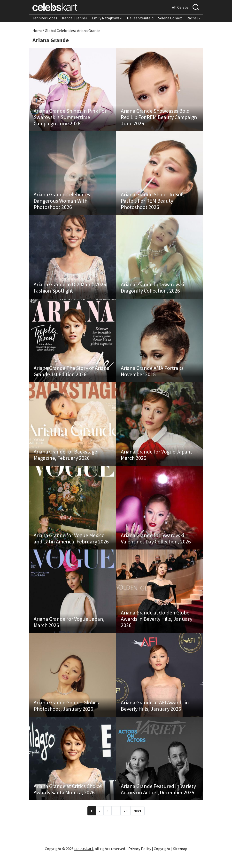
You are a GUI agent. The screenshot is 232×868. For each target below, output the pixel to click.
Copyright (162, 860)
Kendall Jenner (75, 18)
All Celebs (180, 7)
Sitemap (180, 860)
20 (125, 822)
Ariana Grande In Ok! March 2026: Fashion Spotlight (70, 291)
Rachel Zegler (198, 18)
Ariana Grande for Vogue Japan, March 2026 (156, 461)
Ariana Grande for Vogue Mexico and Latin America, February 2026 (71, 546)
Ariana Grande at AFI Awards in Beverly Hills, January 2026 (155, 715)
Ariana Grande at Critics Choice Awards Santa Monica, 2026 (68, 800)
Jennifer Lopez (45, 18)
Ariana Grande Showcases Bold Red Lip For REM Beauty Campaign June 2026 (159, 118)
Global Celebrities (60, 31)
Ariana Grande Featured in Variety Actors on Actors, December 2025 (158, 800)
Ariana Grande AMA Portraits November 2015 (152, 376)
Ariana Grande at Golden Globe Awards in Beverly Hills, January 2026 (157, 627)
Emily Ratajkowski (107, 18)
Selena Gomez (170, 18)
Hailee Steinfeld (140, 18)
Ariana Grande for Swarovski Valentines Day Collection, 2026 (156, 546)
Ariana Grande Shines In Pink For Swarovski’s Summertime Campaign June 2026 (70, 118)
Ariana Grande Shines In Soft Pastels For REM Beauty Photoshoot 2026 (152, 203)
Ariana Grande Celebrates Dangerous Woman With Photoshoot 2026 (62, 203)
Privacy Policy (140, 860)
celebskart (84, 859)
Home (38, 31)
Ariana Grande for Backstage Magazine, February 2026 (65, 461)
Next (137, 822)
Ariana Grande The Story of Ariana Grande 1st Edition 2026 (72, 376)
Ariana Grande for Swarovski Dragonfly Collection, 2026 (152, 291)
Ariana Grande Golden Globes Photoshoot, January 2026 (66, 715)
